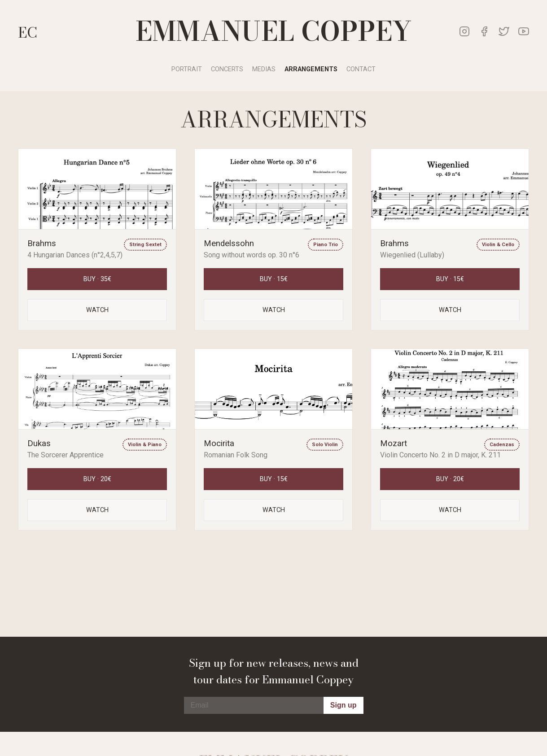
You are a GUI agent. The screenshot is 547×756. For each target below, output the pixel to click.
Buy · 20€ (97, 479)
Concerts (227, 69)
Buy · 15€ (274, 279)
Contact (361, 69)
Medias (264, 69)
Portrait (187, 69)
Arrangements (311, 69)
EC (28, 33)
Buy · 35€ (97, 279)
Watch (97, 310)
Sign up (344, 705)
